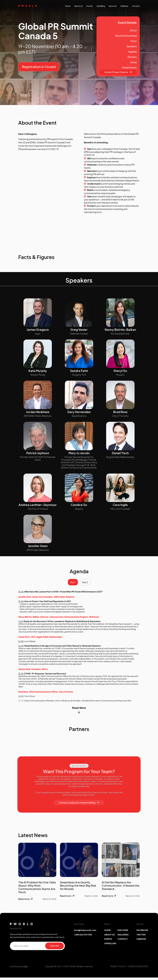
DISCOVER (123, 933)
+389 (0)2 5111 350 (83, 937)
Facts (134, 41)
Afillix (25, 969)
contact (136, 6)
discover (113, 6)
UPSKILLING (110, 946)
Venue (133, 62)
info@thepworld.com (85, 933)
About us (79, 6)
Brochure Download (126, 36)
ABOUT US (109, 937)
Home (68, 6)
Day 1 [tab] (71, 583)
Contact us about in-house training (79, 805)
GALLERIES (123, 937)
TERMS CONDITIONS (138, 969)
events (90, 6)
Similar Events (129, 68)
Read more (26, 902)
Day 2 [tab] (86, 583)
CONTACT (123, 942)
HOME (107, 933)
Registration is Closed (39, 67)
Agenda (133, 52)
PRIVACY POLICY (118, 969)
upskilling (101, 6)
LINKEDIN (141, 942)
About (133, 30)
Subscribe (54, 948)
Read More (79, 713)
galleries (124, 6)
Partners (132, 57)
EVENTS (108, 942)
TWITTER (141, 937)
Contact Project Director (118, 72)
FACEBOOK (142, 933)
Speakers (132, 46)
